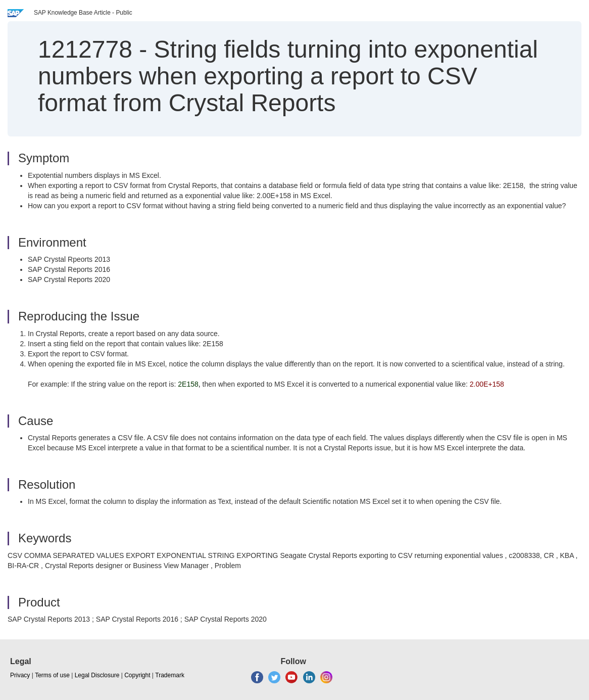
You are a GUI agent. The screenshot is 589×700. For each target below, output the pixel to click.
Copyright (137, 675)
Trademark (170, 675)
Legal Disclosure (97, 675)
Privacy (20, 675)
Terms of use (52, 675)
